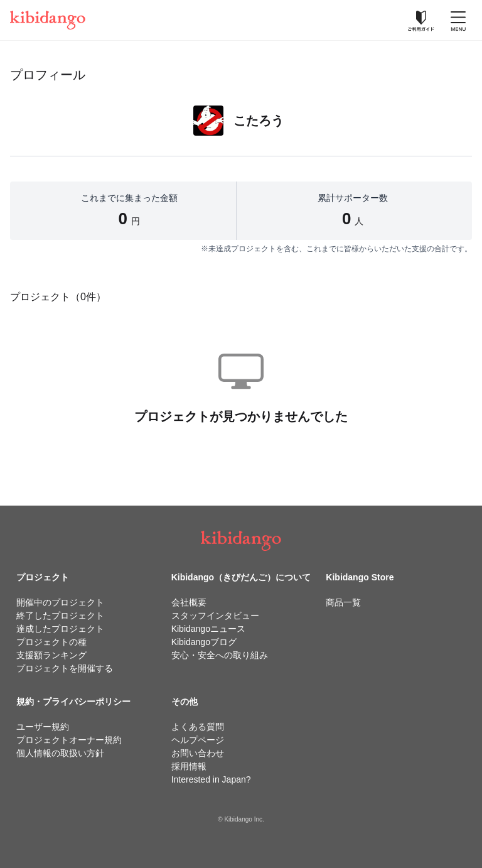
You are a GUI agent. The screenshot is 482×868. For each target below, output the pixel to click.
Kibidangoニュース (208, 629)
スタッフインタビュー (215, 616)
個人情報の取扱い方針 (60, 753)
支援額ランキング (51, 655)
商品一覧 (343, 602)
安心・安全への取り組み (220, 655)
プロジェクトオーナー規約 (69, 740)
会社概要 (189, 602)
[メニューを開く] (458, 20)
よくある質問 (198, 727)
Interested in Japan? (211, 779)
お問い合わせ (198, 753)
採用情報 (189, 766)
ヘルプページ (198, 740)
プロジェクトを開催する (65, 668)
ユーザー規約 (43, 727)
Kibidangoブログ (204, 642)
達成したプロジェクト (60, 629)
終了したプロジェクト (60, 616)
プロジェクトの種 (51, 642)
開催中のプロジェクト (60, 602)
